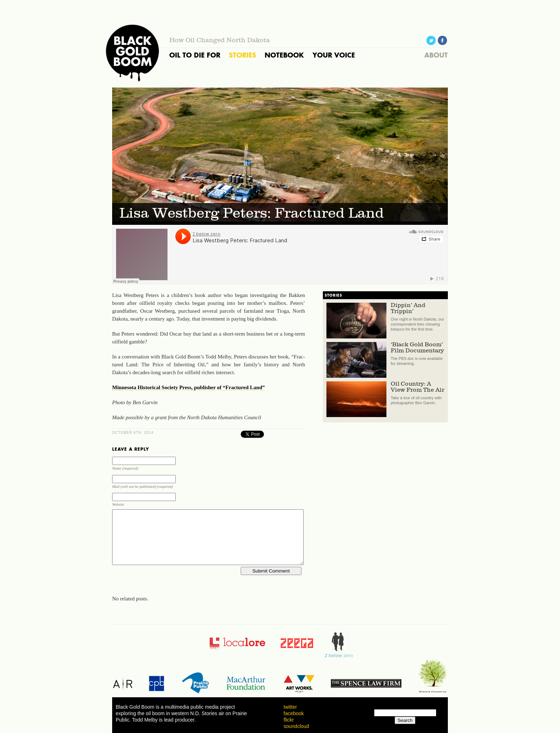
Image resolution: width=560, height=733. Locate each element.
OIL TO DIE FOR (195, 55)
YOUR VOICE (334, 55)
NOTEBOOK (284, 55)
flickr (289, 720)
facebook (294, 713)
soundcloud (296, 726)
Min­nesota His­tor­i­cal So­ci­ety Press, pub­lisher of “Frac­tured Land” (189, 387)
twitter (290, 707)
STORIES (242, 55)
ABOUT (436, 55)
